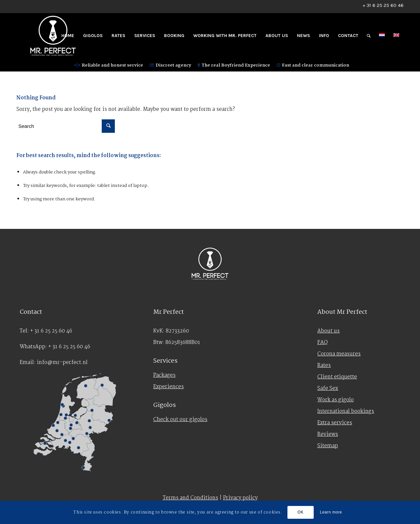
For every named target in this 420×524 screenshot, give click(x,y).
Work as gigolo (336, 400)
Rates (324, 365)
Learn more (331, 512)
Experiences (168, 387)
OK (301, 512)
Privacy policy (240, 498)
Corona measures (339, 354)
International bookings (346, 411)
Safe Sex (328, 388)
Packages (164, 375)
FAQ (323, 343)
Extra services (335, 423)
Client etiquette (337, 377)
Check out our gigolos (180, 420)
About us (328, 331)
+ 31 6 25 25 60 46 (383, 5)
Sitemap (328, 446)
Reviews (328, 434)
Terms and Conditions (190, 498)
